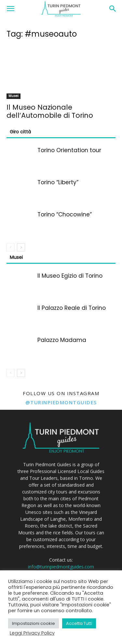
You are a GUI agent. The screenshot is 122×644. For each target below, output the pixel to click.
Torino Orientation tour (69, 150)
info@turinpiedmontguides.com (61, 567)
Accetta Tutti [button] (79, 623)
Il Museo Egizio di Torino (70, 276)
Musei (14, 96)
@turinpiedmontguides (61, 402)
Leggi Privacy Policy (32, 633)
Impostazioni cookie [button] (34, 623)
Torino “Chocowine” (65, 214)
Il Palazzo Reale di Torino (72, 308)
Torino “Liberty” (58, 182)
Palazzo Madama (62, 340)
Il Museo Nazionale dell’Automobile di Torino (50, 111)
